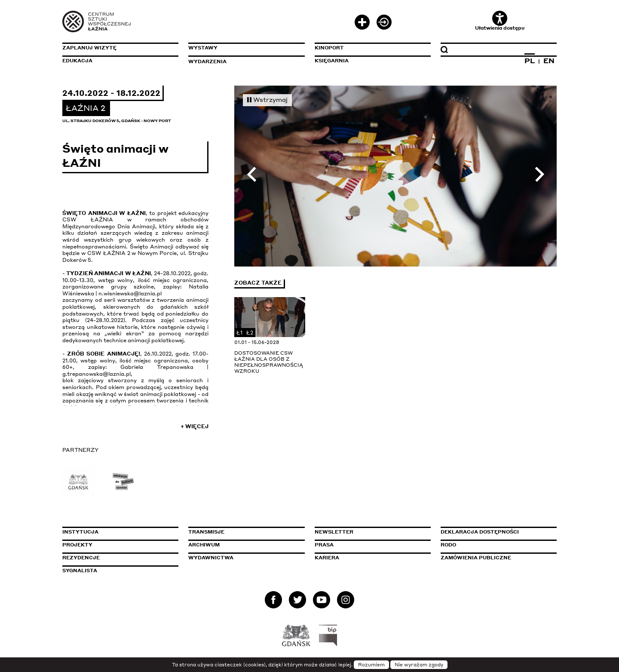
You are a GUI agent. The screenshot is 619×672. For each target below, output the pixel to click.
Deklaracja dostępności (480, 532)
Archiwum (204, 545)
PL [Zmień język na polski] (530, 61)
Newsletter (334, 532)
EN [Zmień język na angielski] (549, 61)
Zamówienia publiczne (495, 558)
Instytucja (80, 532)
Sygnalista (80, 571)
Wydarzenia (207, 61)
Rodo (448, 545)
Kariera (327, 558)
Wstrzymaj (267, 99)
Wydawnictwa (211, 558)
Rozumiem (371, 665)
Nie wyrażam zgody (419, 665)
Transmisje (243, 532)
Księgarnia (332, 61)
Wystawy (203, 48)
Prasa (324, 545)
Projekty (77, 545)
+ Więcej (195, 426)
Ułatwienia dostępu (500, 21)
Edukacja (77, 61)
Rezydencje (81, 558)
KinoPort (329, 48)
